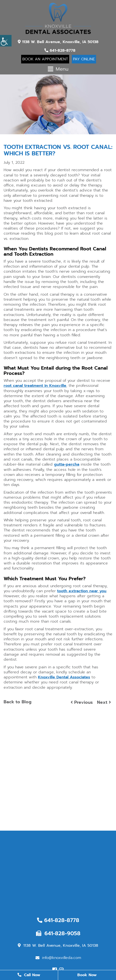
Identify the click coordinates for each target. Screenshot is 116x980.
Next (104, 702)
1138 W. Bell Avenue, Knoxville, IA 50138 (58, 42)
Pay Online (84, 59)
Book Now (87, 975)
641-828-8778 (60, 51)
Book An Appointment (45, 59)
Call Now (29, 975)
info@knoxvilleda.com (58, 958)
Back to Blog (18, 702)
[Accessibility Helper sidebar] (6, 41)
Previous (82, 702)
